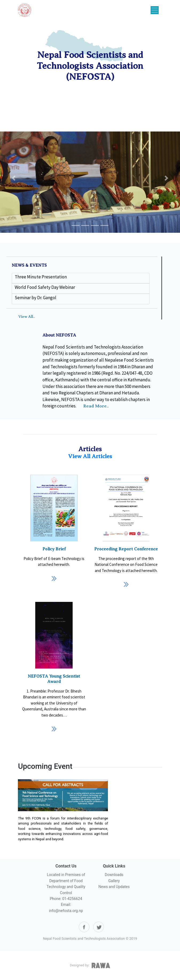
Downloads (114, 875)
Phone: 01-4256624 (66, 899)
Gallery (114, 881)
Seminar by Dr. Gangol (36, 298)
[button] (13, 178)
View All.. (27, 317)
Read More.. (96, 406)
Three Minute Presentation (41, 277)
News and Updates (114, 887)
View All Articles (90, 456)
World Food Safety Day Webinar (45, 287)
